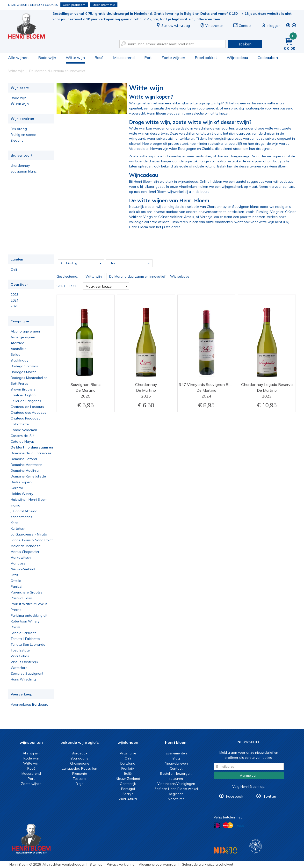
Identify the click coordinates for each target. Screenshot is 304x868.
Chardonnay (217, 207)
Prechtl (16, 610)
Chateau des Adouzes (28, 412)
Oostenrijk (128, 784)
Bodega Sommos (24, 366)
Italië (128, 774)
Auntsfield (19, 349)
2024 (14, 300)
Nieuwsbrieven (176, 763)
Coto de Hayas (23, 441)
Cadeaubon (268, 58)
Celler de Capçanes (26, 401)
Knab (15, 523)
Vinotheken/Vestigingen (176, 784)
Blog (176, 758)
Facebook (235, 796)
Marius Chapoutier (25, 552)
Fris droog (19, 129)
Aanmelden (249, 775)
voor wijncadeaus (279, 181)
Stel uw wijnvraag (173, 26)
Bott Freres (19, 383)
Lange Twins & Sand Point (32, 540)
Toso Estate (20, 650)
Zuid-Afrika (128, 799)
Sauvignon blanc (245, 207)
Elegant (17, 140)
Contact (242, 26)
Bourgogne (80, 758)
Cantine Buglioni (23, 395)
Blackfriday (19, 360)
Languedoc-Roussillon (80, 768)
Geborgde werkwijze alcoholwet (207, 864)
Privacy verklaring (121, 864)
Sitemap (96, 864)
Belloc (15, 354)
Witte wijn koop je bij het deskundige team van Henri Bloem (30, 27)
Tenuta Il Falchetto (25, 639)
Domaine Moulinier (25, 470)
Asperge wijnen (23, 337)
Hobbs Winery (22, 494)
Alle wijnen (18, 58)
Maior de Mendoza (26, 546)
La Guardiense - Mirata (29, 534)
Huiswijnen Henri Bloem (29, 499)
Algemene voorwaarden (158, 864)
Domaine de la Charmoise (31, 453)
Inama (15, 505)
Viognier (277, 212)
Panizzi (16, 586)
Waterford (19, 668)
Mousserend (124, 58)
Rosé (99, 58)
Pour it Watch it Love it (29, 604)
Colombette (20, 424)
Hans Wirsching (23, 679)
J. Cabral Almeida (24, 511)
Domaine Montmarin (26, 465)
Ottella (16, 581)
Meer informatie (104, 5)
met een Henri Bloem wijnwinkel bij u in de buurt (171, 192)
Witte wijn (75, 58)
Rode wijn (47, 58)
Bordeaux (80, 753)
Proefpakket (206, 58)
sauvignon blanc (24, 171)
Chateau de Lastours (27, 407)
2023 (14, 295)
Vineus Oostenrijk (24, 662)
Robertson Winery (25, 621)
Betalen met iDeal (217, 826)
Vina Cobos (20, 656)
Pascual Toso (21, 598)
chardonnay (20, 166)
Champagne (80, 763)
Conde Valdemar (24, 430)
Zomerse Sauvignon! (27, 673)
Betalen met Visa (240, 826)
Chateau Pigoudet (25, 418)
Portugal (128, 789)
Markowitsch (21, 557)
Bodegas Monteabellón (29, 378)
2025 (14, 306)
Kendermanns (21, 517)
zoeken (245, 44)
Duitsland (128, 763)
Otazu (16, 575)
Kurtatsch (18, 528)
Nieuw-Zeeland (23, 569)
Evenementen (176, 753)
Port (148, 58)
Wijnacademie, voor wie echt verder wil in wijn (256, 846)
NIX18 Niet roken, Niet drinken (225, 850)
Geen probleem (74, 5)
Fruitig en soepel (24, 135)
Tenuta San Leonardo (28, 644)
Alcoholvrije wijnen (25, 331)
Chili (14, 269)
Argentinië (128, 753)
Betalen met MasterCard (228, 825)
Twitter (270, 796)
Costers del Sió (23, 436)
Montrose (18, 563)
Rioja (80, 784)
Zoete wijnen (173, 58)
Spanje (128, 794)
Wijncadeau (237, 58)
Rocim (15, 627)
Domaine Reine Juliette (28, 476)
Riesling (262, 212)
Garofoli (17, 488)
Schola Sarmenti (24, 633)
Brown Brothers (23, 389)
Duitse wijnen (21, 482)
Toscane (80, 779)
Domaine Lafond (24, 459)
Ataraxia (18, 343)
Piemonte (80, 774)
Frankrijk (128, 768)
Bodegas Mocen (24, 372)
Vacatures (176, 799)
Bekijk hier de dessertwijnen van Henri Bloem (252, 166)
